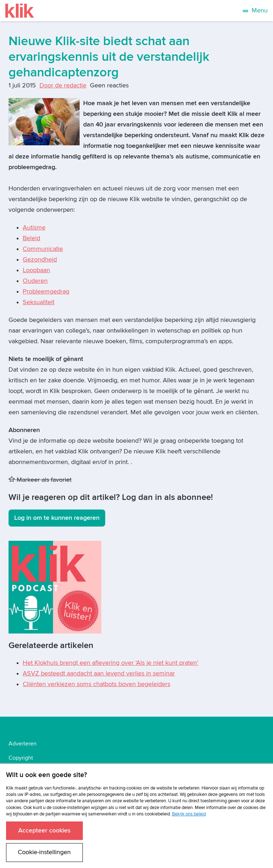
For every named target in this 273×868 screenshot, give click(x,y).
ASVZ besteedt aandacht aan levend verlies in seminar (99, 673)
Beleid (31, 238)
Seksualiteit (39, 302)
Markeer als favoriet (40, 480)
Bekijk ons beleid (189, 814)
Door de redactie (63, 85)
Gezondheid (40, 260)
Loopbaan (36, 270)
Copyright (21, 758)
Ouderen (35, 281)
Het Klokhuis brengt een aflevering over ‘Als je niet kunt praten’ (111, 663)
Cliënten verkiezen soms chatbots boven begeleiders (97, 684)
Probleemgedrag (46, 292)
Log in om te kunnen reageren (57, 518)
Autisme (34, 228)
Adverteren (23, 744)
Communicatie (43, 249)
